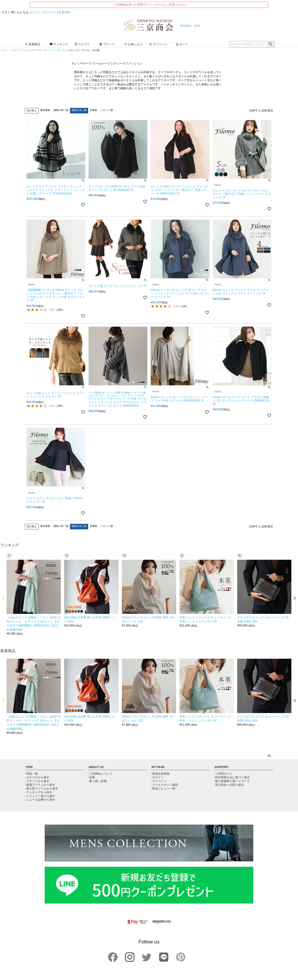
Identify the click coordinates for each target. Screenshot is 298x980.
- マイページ (159, 781)
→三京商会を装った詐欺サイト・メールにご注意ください (149, 5)
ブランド (107, 44)
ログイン (35, 12)
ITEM (29, 767)
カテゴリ (82, 44)
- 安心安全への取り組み (229, 785)
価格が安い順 (61, 110)
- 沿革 (91, 777)
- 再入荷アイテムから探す (41, 788)
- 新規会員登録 (160, 774)
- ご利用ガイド (223, 774)
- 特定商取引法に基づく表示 (232, 777)
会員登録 (64, 12)
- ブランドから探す (37, 781)
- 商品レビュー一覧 (163, 788)
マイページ (158, 44)
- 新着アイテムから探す (40, 785)
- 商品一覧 (31, 774)
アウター (39, 50)
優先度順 (45, 110)
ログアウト (49, 12)
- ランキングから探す (39, 792)
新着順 (94, 110)
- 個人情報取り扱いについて (232, 781)
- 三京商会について (100, 774)
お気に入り (133, 44)
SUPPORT (221, 767)
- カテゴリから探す (37, 777)
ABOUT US (96, 767)
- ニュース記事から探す (40, 800)
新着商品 (32, 44)
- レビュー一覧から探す (40, 796)
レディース (7, 50)
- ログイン (157, 777)
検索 (270, 44)
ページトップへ (269, 756)
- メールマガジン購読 (164, 785)
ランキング (59, 44)
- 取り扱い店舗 (97, 781)
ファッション (24, 50)
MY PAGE (158, 767)
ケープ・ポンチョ (57, 50)
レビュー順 (107, 110)
